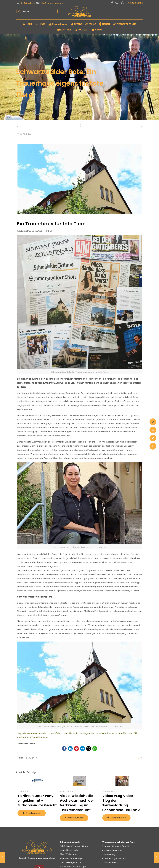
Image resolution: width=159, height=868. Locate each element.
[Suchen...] (37, 11)
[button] (64, 749)
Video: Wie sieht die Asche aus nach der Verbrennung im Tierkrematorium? (77, 803)
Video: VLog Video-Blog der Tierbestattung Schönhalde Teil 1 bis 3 (121, 803)
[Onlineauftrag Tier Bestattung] (153, 438)
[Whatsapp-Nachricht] (153, 430)
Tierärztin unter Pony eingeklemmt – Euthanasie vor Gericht (37, 801)
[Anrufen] (153, 422)
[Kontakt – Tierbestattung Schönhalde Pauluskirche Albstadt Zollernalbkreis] (153, 446)
